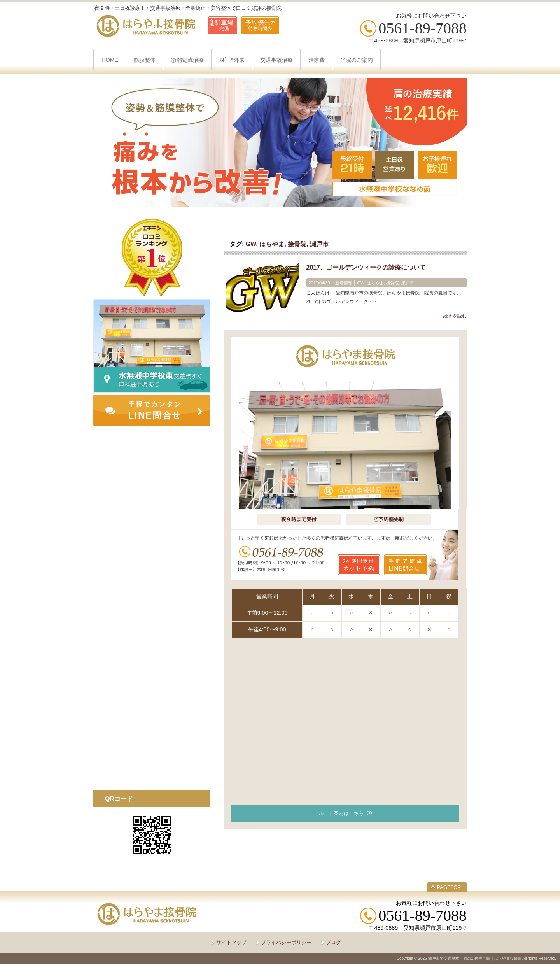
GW (251, 244)
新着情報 (344, 283)
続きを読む (455, 316)
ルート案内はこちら (341, 813)
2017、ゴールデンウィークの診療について (366, 267)
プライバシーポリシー (286, 942)
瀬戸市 (319, 244)
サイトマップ (231, 942)
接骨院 (297, 244)
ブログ (333, 942)
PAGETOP (449, 887)
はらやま (272, 244)
